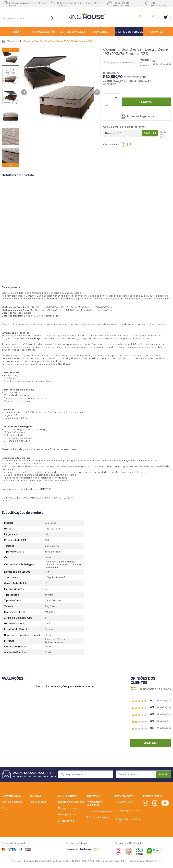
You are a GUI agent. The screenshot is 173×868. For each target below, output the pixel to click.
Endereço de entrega (71, 802)
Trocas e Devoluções (99, 811)
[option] (10, 57)
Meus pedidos (67, 815)
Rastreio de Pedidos (129, 32)
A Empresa (157, 32)
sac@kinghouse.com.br (130, 811)
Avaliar (152, 743)
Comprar (146, 98)
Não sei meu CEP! (164, 127)
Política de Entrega (98, 818)
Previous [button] (10, 50)
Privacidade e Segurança (95, 804)
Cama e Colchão (44, 32)
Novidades (101, 32)
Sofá (16, 32)
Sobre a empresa (12, 802)
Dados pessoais (68, 809)
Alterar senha (66, 821)
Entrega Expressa (72, 32)
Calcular (149, 125)
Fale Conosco (38, 802)
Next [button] (10, 165)
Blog (4, 809)
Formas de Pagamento (140, 108)
